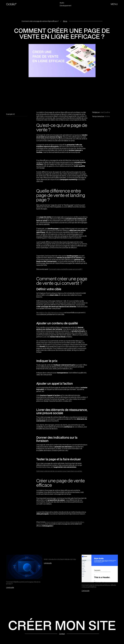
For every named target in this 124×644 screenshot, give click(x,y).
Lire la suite (10, 587)
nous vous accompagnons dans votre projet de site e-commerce (60, 523)
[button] (114, 4)
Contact (62, 634)
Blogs (65, 21)
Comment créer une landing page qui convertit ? (66, 269)
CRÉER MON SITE (62, 625)
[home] (13, 4)
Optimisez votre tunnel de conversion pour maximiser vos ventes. (59, 471)
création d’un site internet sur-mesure (51, 312)
